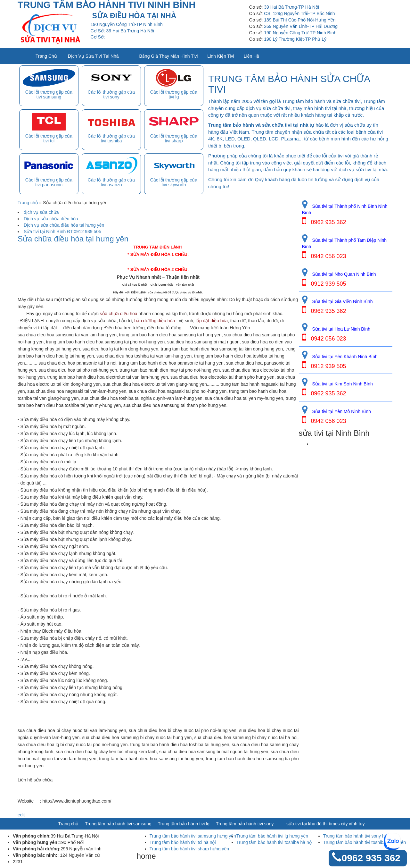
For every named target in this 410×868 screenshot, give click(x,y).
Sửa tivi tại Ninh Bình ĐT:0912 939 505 (62, 232)
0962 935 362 (371, 858)
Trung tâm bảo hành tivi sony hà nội (359, 836)
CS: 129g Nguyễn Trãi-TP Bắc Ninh (299, 13)
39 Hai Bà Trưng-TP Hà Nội (291, 7)
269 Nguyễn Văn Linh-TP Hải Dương (301, 26)
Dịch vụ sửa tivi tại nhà (93, 56)
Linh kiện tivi (221, 56)
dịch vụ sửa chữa (41, 212)
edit (21, 815)
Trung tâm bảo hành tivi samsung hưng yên (193, 836)
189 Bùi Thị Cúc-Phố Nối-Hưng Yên (300, 20)
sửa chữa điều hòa (119, 314)
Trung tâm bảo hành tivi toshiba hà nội (275, 842)
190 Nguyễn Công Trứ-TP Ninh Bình (300, 33)
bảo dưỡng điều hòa (155, 321)
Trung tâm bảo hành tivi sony (245, 824)
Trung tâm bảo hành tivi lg (184, 824)
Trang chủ (46, 56)
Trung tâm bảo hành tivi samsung (118, 824)
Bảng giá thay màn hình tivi (169, 56)
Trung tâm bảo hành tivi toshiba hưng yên (365, 842)
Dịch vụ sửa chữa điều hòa (51, 219)
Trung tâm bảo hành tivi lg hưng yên (272, 836)
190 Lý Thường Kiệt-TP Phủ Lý (295, 39)
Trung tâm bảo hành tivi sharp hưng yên (189, 849)
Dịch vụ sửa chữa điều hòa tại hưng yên (64, 225)
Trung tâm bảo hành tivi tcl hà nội (183, 842)
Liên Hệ (251, 56)
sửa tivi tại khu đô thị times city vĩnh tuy (325, 824)
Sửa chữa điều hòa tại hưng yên (73, 239)
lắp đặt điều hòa (212, 321)
